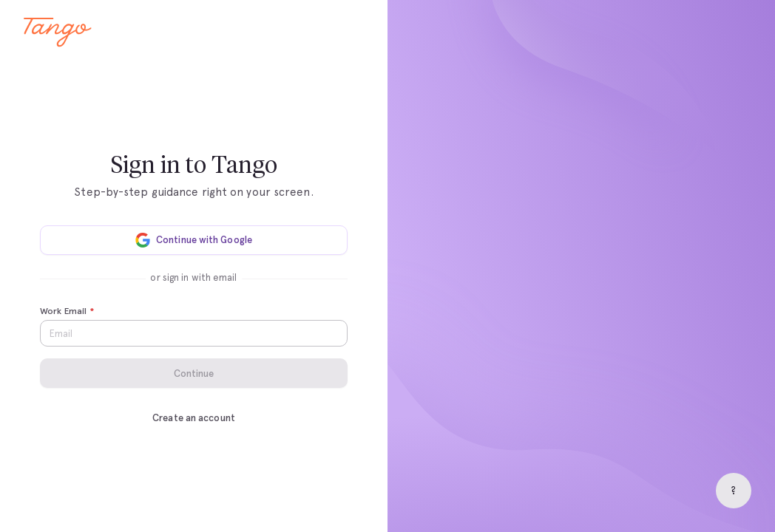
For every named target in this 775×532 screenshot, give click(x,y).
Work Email (67, 312)
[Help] (734, 491)
